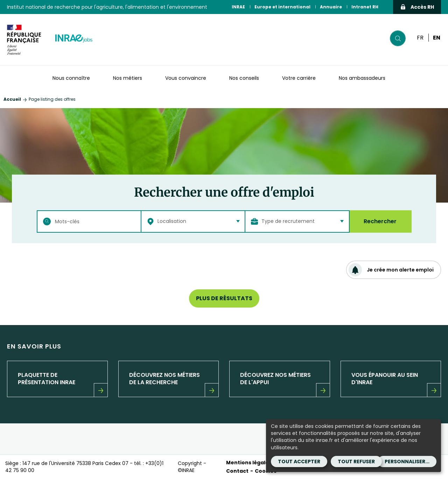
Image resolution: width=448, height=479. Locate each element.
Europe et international (282, 7)
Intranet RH (365, 7)
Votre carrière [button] (299, 78)
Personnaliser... (407, 462)
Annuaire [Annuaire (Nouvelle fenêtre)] (331, 7)
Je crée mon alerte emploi (391, 270)
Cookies (266, 471)
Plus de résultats (224, 298)
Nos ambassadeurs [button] (362, 78)
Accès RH (417, 7)
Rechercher (380, 221)
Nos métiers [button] (128, 78)
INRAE (238, 7)
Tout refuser (356, 462)
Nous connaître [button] (71, 78)
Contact (237, 471)
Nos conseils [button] (244, 78)
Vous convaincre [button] (186, 78)
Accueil (12, 99)
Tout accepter (299, 462)
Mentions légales (249, 463)
